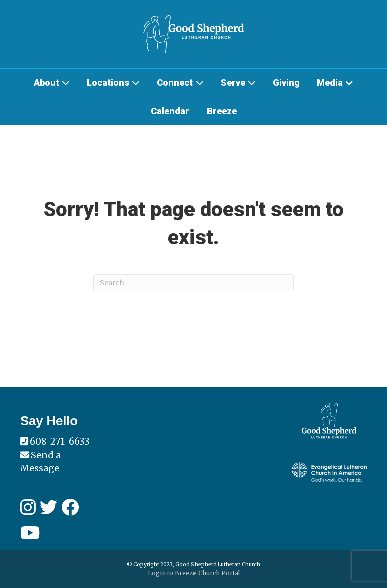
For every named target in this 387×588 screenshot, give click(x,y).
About (46, 83)
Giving (286, 83)
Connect (175, 83)
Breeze (222, 111)
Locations (108, 83)
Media (330, 83)
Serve (233, 83)
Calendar (170, 111)
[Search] (193, 283)
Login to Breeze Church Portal (194, 573)
